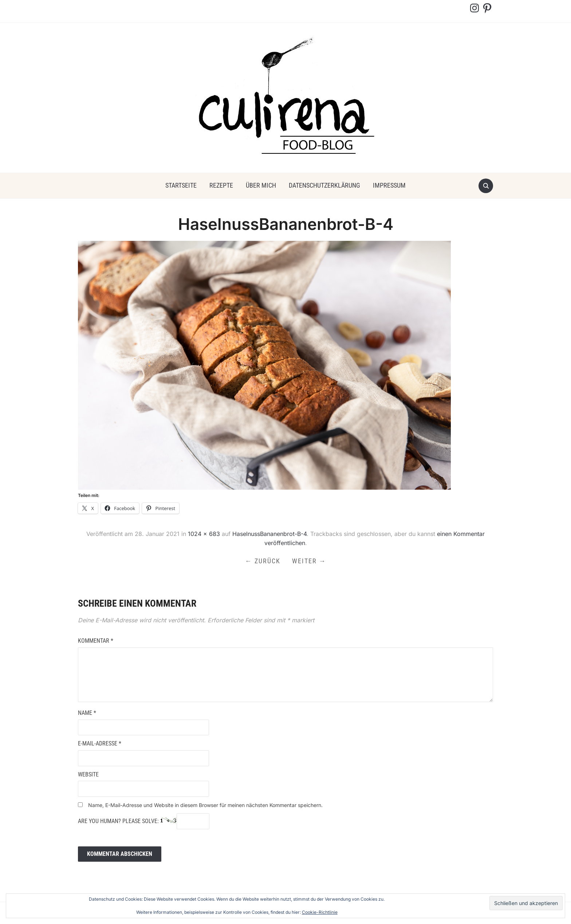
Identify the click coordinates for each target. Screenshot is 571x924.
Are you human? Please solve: (144, 821)
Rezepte (221, 185)
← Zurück (263, 561)
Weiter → (309, 561)
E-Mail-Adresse (100, 743)
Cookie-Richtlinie (320, 912)
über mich (261, 185)
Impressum (389, 185)
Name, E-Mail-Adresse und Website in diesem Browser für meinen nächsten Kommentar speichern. (205, 805)
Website (88, 774)
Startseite (181, 185)
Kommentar (96, 641)
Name (87, 713)
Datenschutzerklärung (324, 185)
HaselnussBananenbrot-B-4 (269, 534)
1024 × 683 (204, 534)
